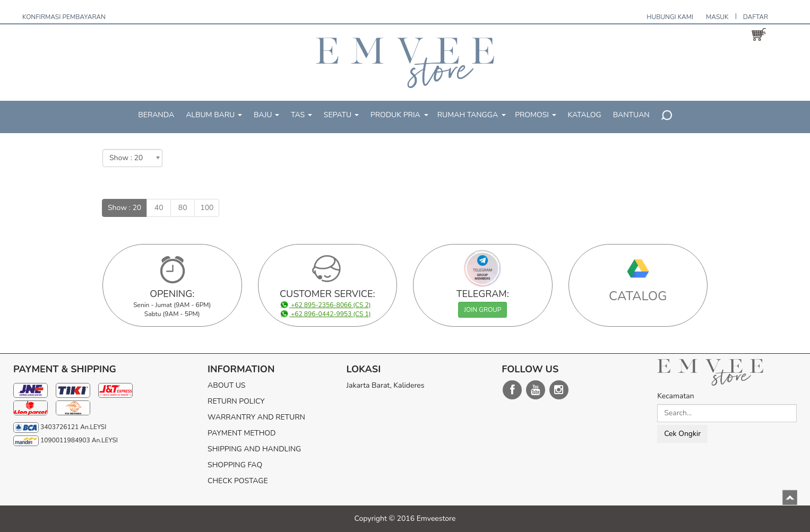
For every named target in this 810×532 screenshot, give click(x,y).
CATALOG (638, 296)
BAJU (266, 115)
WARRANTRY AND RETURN (256, 417)
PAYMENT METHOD (242, 433)
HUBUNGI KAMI (670, 17)
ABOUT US (226, 385)
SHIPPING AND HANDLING (254, 449)
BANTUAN (631, 115)
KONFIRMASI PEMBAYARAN (64, 17)
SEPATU (341, 115)
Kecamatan (676, 396)
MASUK (717, 17)
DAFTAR (756, 17)
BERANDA (156, 115)
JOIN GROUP (482, 310)
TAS (301, 115)
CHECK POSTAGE (238, 481)
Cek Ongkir (682, 434)
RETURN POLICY (236, 401)
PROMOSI (535, 115)
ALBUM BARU (214, 115)
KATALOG (585, 115)
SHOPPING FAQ (235, 465)
